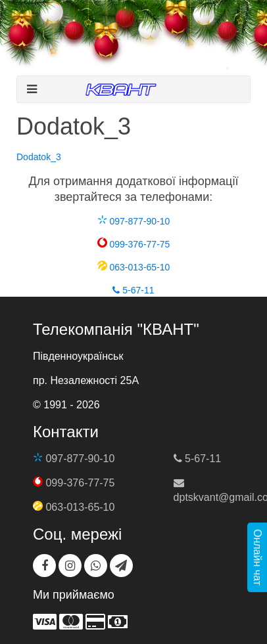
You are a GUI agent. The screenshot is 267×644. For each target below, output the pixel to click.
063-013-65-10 (134, 267)
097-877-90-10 (134, 221)
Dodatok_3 (39, 157)
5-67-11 (133, 290)
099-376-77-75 (134, 244)
